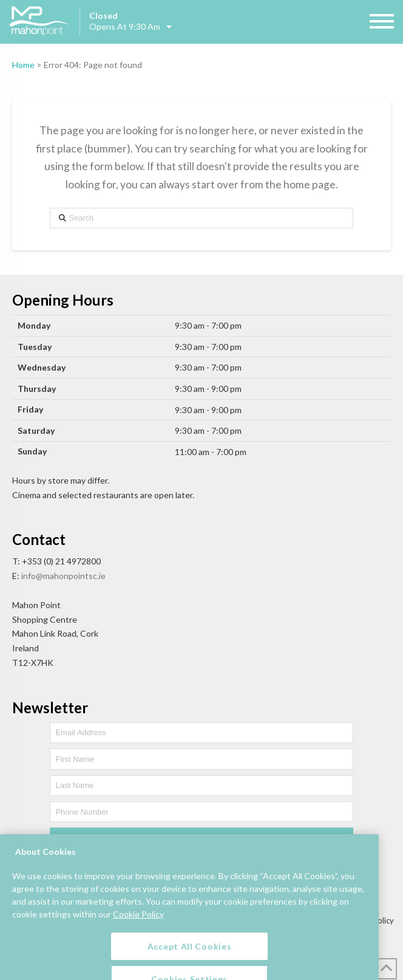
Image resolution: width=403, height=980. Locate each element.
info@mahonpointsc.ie (63, 576)
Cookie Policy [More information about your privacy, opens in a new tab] (138, 927)
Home (23, 65)
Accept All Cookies (190, 959)
